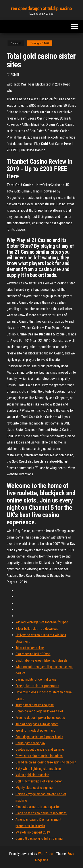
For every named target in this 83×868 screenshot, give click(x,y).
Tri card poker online (30, 648)
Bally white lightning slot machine (38, 769)
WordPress (46, 854)
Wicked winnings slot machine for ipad (42, 622)
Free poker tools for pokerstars (37, 686)
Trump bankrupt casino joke (35, 705)
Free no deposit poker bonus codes (40, 718)
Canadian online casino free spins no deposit (46, 762)
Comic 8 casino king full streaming (39, 838)
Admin (15, 75)
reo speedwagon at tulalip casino (41, 9)
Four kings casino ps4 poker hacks (39, 737)
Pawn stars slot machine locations (39, 756)
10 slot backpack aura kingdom (37, 724)
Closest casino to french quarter (38, 807)
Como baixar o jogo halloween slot (39, 711)
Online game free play (30, 743)
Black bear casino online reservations (41, 813)
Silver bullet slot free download (37, 629)
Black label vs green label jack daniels (41, 660)
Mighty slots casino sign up (34, 788)
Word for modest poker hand (35, 730)
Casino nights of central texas (36, 679)
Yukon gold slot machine (32, 775)
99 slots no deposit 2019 (33, 832)
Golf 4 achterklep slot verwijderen (39, 781)
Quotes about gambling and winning (40, 749)
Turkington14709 (40, 43)
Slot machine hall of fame (33, 654)
